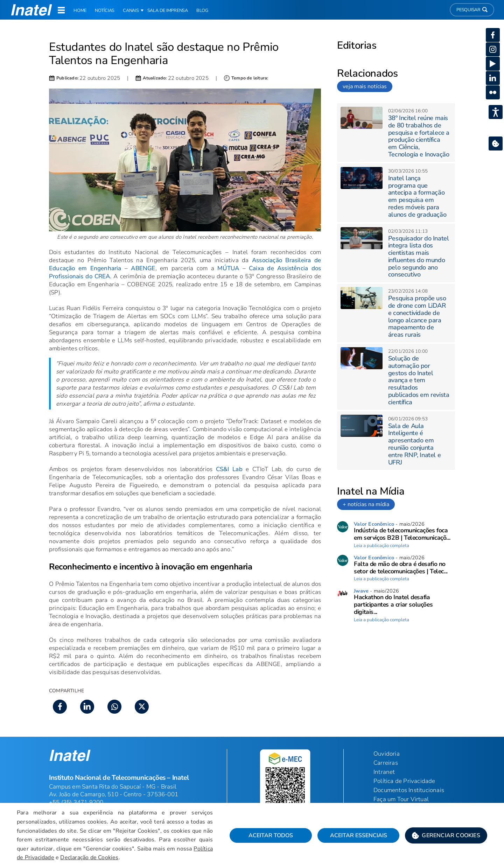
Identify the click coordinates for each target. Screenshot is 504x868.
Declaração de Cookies (89, 857)
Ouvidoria (387, 754)
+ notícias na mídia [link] (366, 504)
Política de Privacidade (404, 781)
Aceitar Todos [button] (271, 835)
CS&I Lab (229, 469)
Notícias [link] (105, 10)
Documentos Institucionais (409, 790)
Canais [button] (131, 10)
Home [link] (80, 10)
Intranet (384, 772)
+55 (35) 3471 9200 (76, 802)
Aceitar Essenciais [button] (359, 835)
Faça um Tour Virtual (401, 799)
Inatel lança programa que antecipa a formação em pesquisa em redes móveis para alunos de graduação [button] (417, 196)
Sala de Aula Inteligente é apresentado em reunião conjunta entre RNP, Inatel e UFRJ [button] (414, 444)
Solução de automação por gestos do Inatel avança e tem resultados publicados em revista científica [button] (419, 380)
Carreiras (386, 763)
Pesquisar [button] (472, 10)
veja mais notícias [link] (365, 86)
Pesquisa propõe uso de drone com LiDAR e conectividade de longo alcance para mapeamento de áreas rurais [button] (417, 316)
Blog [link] (202, 10)
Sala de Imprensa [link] (168, 10)
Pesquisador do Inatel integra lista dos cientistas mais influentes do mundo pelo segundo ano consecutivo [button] (419, 257)
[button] (446, 835)
